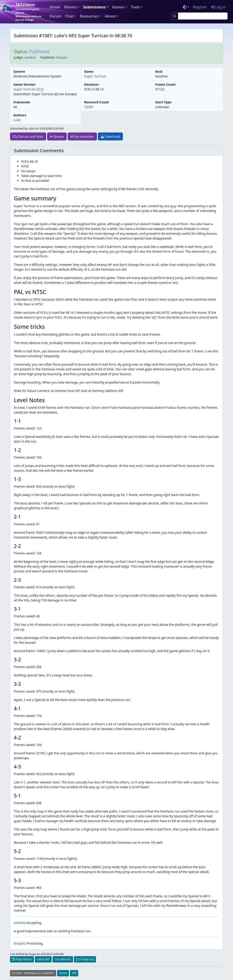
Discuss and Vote (28, 136)
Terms (63, 973)
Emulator (91, 84)
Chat (69, 16)
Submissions (95, 7)
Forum (56, 16)
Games (118, 7)
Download (110, 136)
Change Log (85, 959)
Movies (70, 7)
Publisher (48, 57)
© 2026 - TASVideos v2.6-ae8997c (33, 973)
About (110, 16)
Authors (20, 115)
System (19, 71)
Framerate (22, 102)
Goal (159, 71)
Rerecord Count (96, 102)
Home (55, 7)
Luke (17, 120)
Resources (89, 16)
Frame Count (165, 84)
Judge (18, 57)
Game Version (24, 84)
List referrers (63, 959)
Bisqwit (62, 57)
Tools (135, 7)
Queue (57, 136)
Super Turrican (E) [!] (29, 89)
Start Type (163, 102)
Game (89, 71)
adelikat (30, 57)
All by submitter (82, 136)
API (74, 973)
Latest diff (43, 959)
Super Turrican (95, 76)
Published (39, 51)
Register (200, 7)
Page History (22, 959)
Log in (218, 7)
